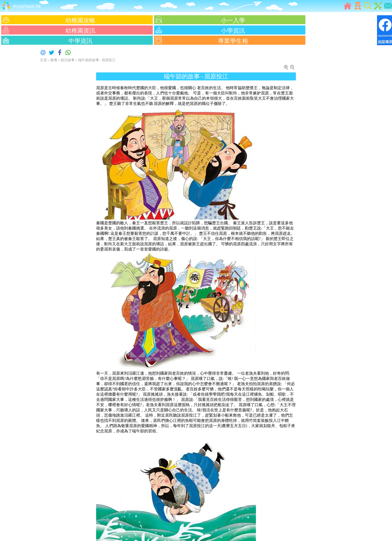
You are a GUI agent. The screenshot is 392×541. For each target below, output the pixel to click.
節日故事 (68, 60)
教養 (54, 60)
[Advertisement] (15, 121)
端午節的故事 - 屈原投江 (97, 60)
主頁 (43, 60)
